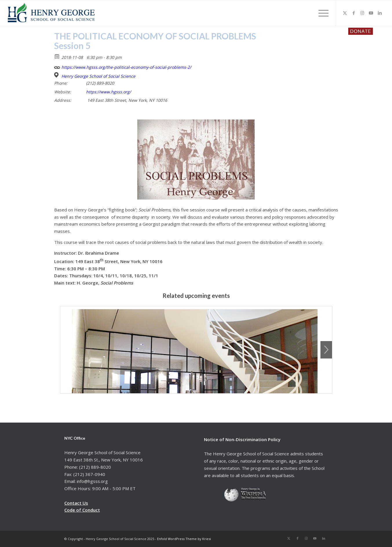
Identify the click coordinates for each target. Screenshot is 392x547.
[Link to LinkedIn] (380, 13)
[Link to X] (345, 13)
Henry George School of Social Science (98, 76)
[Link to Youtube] (371, 13)
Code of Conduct (82, 510)
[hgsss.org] (51, 15)
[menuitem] (322, 13)
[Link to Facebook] (354, 13)
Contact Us (76, 503)
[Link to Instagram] (362, 13)
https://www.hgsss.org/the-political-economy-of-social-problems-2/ (123, 67)
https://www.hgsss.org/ (109, 92)
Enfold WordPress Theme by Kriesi (184, 539)
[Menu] (322, 13)
